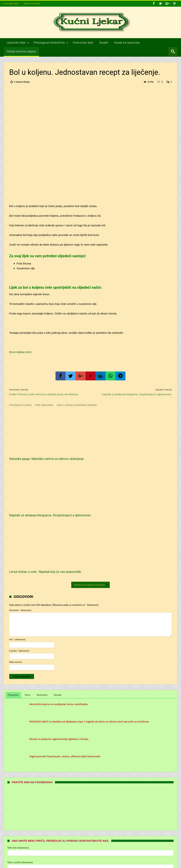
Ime (17, 525)
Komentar (20, 496)
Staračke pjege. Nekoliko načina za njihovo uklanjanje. (34, 456)
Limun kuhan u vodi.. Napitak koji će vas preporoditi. (145, 456)
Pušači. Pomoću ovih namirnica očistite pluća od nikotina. (47, 392)
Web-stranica (16, 548)
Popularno (13, 581)
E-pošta (19, 537)
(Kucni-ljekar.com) (20, 352)
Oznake (58, 581)
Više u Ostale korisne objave (77, 405)
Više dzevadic (44, 405)
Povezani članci (21, 405)
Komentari (42, 581)
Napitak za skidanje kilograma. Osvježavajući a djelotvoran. (134, 392)
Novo (28, 581)
